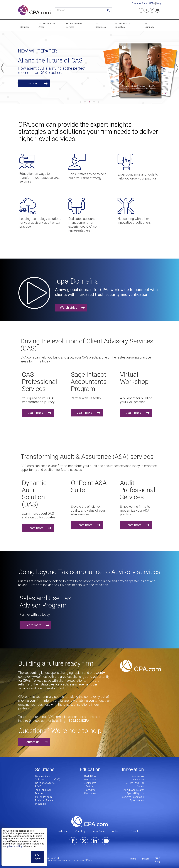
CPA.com (89, 821)
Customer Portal (139, 3)
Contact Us (117, 831)
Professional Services (74, 25)
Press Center (99, 831)
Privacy (146, 859)
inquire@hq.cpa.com (33, 721)
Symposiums (137, 800)
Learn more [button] (36, 413)
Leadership (62, 831)
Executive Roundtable (132, 797)
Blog (159, 3)
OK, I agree (37, 857)
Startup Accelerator (133, 790)
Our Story (80, 831)
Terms (133, 859)
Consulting (90, 790)
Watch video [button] (69, 308)
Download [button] (32, 83)
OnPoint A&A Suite (45, 783)
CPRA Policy (157, 860)
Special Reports (135, 793)
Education (90, 769)
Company (149, 27)
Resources (101, 27)
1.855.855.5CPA (78, 721)
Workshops (90, 779)
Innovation (133, 769)
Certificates (90, 783)
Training (90, 786)
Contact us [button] (32, 742)
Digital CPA (90, 776)
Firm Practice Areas (47, 25)
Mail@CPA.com (43, 797)
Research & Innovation (122, 25)
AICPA (152, 3)
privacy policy (15, 846)
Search (135, 831)
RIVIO (38, 786)
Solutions (25, 27)
